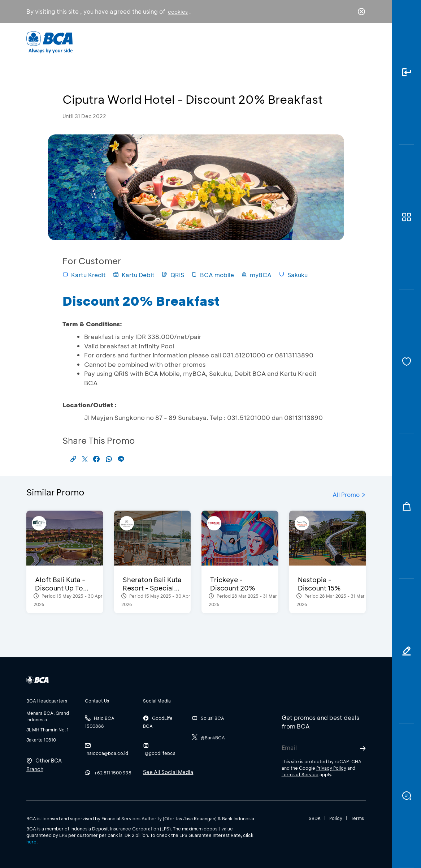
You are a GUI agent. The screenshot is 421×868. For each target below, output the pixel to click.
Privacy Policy (331, 768)
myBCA (256, 275)
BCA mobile (213, 275)
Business (181, 42)
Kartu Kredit (84, 275)
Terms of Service (300, 774)
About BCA (225, 42)
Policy (336, 818)
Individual (140, 42)
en (359, 42)
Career (267, 42)
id (347, 42)
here (31, 842)
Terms (357, 818)
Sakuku (293, 275)
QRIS (173, 275)
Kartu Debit (134, 275)
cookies (178, 12)
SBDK (315, 818)
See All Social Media (168, 772)
